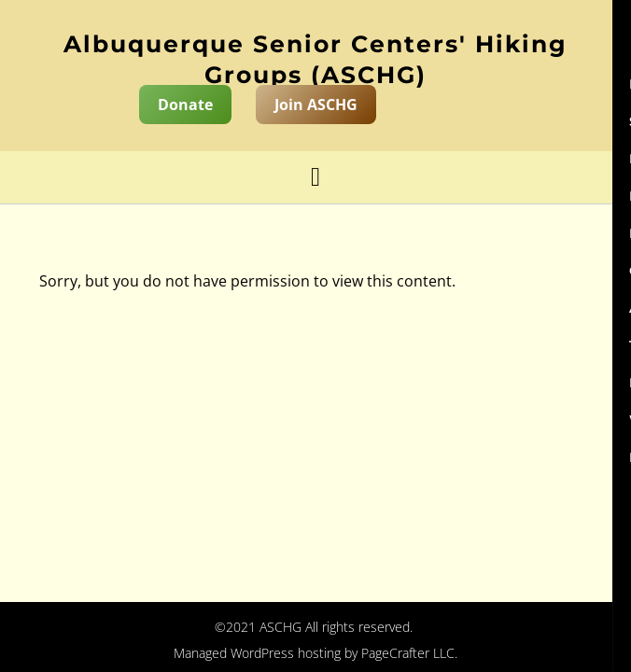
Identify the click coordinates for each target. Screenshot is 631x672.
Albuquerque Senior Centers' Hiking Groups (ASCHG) (315, 59)
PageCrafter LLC (408, 653)
